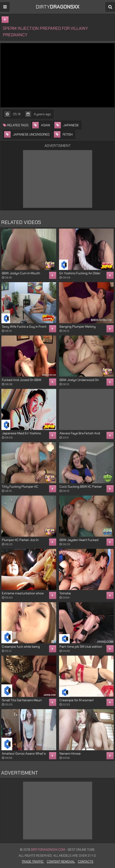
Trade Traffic (33, 862)
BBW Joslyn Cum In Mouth (21, 273)
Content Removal (61, 862)
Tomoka (65, 593)
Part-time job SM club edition (81, 647)
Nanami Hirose (70, 753)
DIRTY (57, 7)
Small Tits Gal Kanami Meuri (22, 700)
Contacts (86, 862)
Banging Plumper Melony (78, 327)
